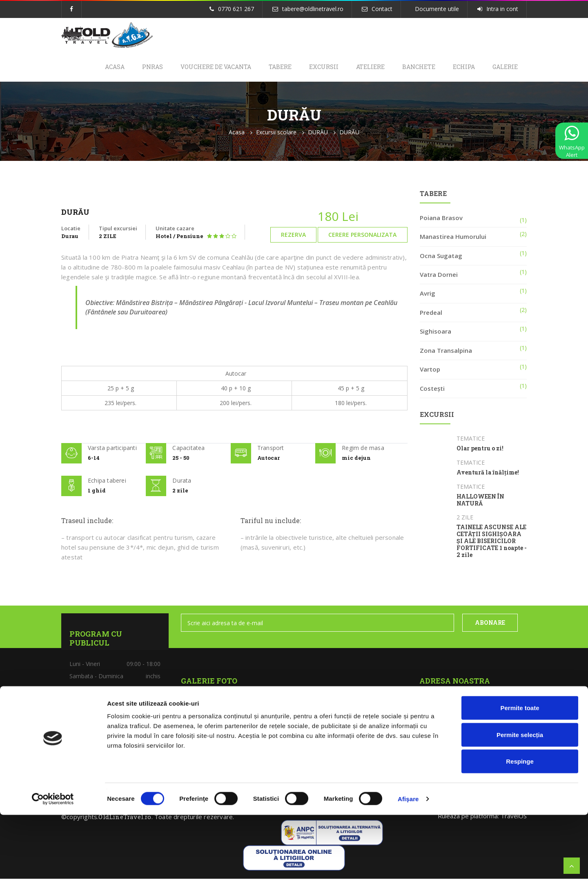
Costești (432, 392)
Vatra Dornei (439, 278)
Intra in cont (502, 9)
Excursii (311, 68)
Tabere (265, 68)
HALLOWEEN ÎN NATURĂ (480, 503)
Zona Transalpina (446, 354)
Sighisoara (435, 335)
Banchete (412, 68)
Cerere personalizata (362, 238)
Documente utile (437, 9)
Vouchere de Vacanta (197, 68)
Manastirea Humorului (453, 240)
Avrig (428, 297)
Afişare (408, 866)
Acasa (91, 68)
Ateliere (361, 68)
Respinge (520, 828)
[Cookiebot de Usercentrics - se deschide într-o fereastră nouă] (53, 866)
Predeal (431, 316)
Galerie (504, 68)
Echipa (460, 68)
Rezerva (293, 238)
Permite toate (520, 775)
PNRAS (131, 68)
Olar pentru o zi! (480, 452)
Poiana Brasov (441, 221)
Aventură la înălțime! (488, 476)
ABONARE (490, 626)
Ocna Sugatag (441, 259)
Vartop (430, 372)
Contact (382, 9)
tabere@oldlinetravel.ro (313, 9)
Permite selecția (520, 802)
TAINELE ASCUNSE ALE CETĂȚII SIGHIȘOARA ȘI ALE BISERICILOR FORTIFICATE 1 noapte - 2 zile (492, 545)
